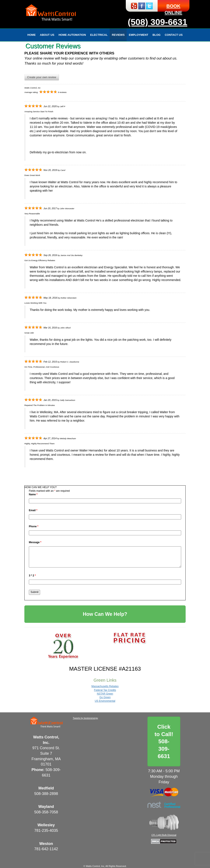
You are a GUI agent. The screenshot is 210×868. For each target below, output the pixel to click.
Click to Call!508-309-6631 (164, 741)
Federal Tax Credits (105, 690)
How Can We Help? (105, 614)
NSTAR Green (105, 694)
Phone (34, 526)
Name (33, 494)
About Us (47, 35)
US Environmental (105, 701)
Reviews (118, 35)
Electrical (99, 35)
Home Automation (72, 35)
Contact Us (174, 35)
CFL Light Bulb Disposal (164, 835)
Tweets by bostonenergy (85, 718)
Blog (157, 35)
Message (35, 542)
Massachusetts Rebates (105, 686)
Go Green (105, 697)
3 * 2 (32, 576)
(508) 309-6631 (157, 22)
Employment (139, 35)
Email (33, 510)
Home (31, 35)
